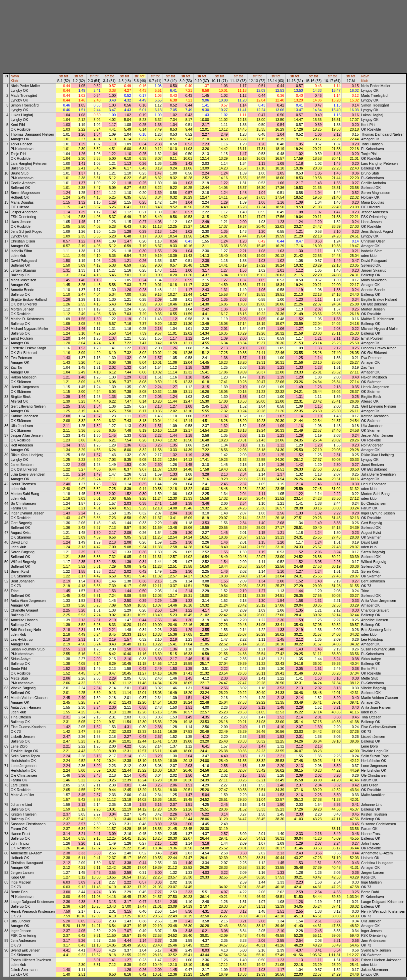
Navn (15, 76)
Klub (14, 81)
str (61, 76)
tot (66, 76)
